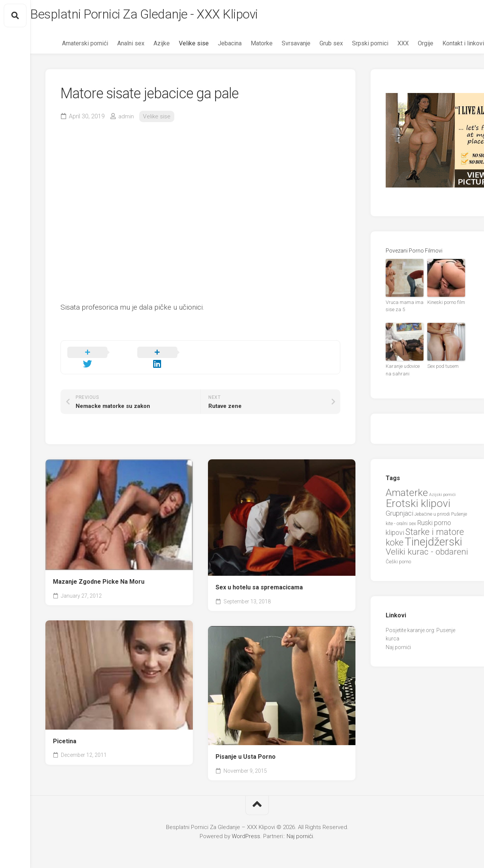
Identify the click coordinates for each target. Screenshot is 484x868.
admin (126, 118)
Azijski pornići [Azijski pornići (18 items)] (442, 494)
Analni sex (116, 46)
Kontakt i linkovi (448, 46)
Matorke (247, 46)
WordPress (246, 829)
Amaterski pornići (70, 46)
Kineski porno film (445, 304)
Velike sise (179, 46)
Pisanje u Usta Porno (246, 750)
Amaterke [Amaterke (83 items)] (407, 492)
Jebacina (215, 46)
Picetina (65, 734)
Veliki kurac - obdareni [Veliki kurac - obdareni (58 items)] (427, 551)
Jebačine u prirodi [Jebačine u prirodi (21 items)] (432, 514)
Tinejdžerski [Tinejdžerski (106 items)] (433, 541)
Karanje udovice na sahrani (404, 370)
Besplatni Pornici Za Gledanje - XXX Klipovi (169, 15)
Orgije (410, 46)
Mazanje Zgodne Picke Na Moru (99, 575)
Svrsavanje (281, 46)
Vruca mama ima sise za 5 (403, 308)
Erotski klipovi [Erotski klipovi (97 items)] (418, 503)
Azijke (147, 46)
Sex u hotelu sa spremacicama (259, 580)
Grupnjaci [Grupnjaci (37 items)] (399, 513)
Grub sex (316, 46)
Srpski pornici (355, 46)
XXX (388, 46)
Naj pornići (398, 647)
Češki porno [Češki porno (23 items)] (398, 561)
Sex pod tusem (442, 367)
